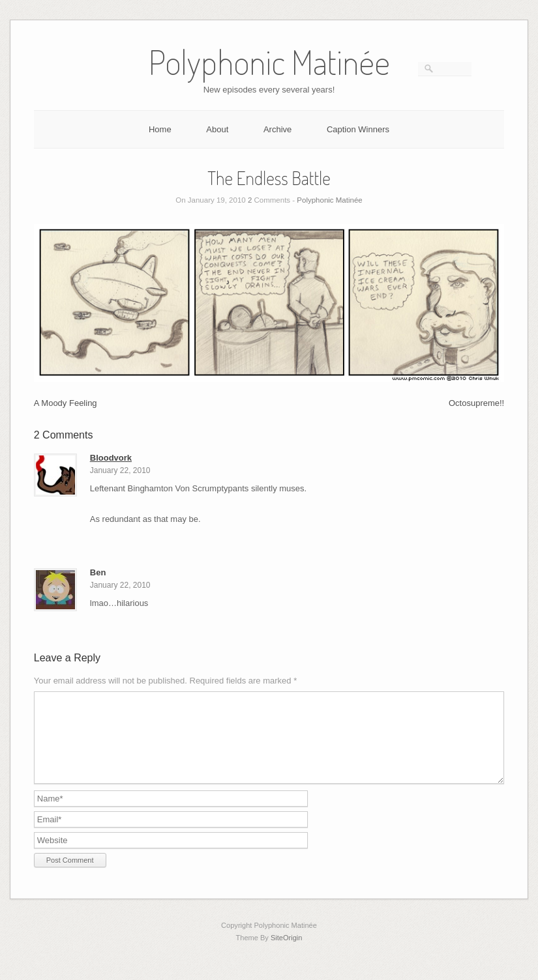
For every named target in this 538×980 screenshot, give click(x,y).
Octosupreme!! (476, 403)
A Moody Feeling (66, 403)
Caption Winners (358, 129)
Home (160, 129)
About (217, 129)
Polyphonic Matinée (329, 200)
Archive (277, 129)
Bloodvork (111, 458)
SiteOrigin (287, 953)
